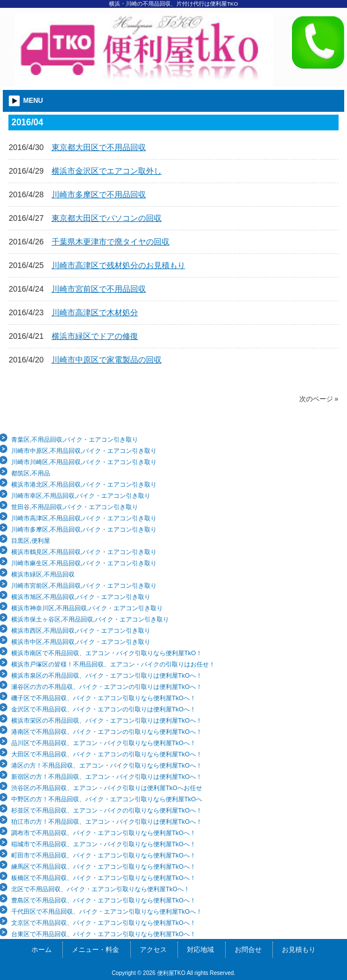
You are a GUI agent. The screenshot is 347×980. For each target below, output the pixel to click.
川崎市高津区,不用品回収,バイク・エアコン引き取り (84, 518)
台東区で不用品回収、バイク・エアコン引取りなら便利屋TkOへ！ (104, 934)
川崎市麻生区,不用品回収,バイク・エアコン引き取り (84, 563)
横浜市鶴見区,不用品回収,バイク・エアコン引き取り (84, 552)
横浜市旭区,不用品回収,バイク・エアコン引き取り (81, 597)
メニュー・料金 (95, 950)
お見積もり (299, 950)
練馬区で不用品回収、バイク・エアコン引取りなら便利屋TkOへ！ (104, 866)
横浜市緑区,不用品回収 (43, 574)
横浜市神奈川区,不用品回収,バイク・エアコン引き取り (87, 608)
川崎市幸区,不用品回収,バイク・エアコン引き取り (81, 496)
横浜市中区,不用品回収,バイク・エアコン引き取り (81, 642)
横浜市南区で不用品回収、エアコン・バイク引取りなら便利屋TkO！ (107, 653)
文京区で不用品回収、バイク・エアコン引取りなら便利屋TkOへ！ (104, 923)
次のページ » (319, 399)
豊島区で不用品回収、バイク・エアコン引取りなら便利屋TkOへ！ (104, 900)
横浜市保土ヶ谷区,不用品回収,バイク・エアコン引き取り (90, 619)
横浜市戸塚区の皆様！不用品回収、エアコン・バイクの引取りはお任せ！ (113, 664)
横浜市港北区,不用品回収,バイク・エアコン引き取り (84, 484)
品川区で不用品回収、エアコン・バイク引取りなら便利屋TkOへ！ (104, 743)
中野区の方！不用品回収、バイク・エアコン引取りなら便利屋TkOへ (107, 799)
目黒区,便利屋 (31, 541)
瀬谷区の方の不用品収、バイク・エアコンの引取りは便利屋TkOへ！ (107, 687)
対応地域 (200, 950)
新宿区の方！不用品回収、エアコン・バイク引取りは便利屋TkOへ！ (107, 777)
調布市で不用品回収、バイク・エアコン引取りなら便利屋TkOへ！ (104, 833)
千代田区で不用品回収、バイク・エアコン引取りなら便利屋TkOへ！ (107, 911)
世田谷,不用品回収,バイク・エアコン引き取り (75, 507)
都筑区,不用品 (31, 473)
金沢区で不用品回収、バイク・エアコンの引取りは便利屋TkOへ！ (104, 709)
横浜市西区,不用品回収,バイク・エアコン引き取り (81, 630)
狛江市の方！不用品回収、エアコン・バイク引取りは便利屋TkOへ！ (107, 822)
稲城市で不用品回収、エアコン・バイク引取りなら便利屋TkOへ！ (104, 844)
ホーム (42, 950)
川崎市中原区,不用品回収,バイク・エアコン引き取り (84, 451)
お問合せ (248, 950)
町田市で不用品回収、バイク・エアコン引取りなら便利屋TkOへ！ (104, 855)
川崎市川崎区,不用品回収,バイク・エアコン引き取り (84, 462)
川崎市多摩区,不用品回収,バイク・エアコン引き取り (84, 529)
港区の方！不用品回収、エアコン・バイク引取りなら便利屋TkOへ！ (107, 765)
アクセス (153, 950)
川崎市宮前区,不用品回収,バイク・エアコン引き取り (84, 586)
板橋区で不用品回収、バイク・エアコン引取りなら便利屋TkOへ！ (104, 878)
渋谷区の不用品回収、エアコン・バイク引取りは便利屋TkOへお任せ (107, 788)
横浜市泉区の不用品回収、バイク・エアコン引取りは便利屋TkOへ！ (107, 675)
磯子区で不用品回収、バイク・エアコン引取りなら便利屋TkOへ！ (104, 698)
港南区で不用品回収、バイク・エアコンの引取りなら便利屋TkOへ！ (107, 732)
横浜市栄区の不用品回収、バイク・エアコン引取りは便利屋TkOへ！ (107, 720)
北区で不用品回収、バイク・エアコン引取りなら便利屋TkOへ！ (101, 889)
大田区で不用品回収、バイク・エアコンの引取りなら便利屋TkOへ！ (107, 754)
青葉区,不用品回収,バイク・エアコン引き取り (75, 439)
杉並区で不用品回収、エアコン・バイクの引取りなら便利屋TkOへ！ (107, 810)
